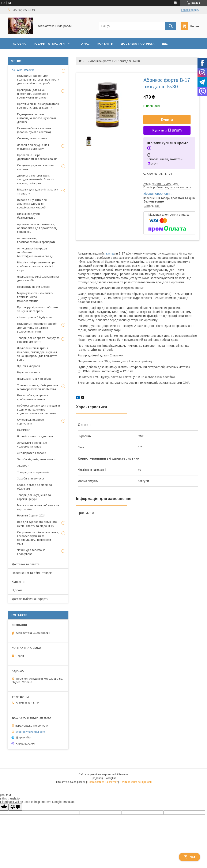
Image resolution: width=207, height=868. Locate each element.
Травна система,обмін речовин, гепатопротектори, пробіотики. (38, 387)
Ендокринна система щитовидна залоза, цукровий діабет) (36, 118)
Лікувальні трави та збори (34, 379)
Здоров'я (23, 466)
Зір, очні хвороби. (29, 366)
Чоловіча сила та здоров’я (35, 436)
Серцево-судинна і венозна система (35, 167)
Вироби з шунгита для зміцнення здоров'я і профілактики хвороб (32, 204)
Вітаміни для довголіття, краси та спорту (38, 191)
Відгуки (17, 590)
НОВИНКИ (24, 430)
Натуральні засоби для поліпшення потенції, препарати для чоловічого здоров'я (38, 80)
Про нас (83, 44)
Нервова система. (29, 372)
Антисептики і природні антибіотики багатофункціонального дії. (35, 252)
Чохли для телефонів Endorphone (31, 552)
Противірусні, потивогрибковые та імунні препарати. (38, 309)
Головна (18, 44)
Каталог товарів (23, 70)
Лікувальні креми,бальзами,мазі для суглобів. (38, 279)
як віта (109, 253)
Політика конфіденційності (136, 782)
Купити (167, 120)
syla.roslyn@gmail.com (30, 732)
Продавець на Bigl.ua (103, 778)
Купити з (167, 130)
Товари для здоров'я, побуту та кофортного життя (38, 340)
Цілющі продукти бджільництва (28, 216)
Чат (189, 857)
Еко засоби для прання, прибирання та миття (33, 397)
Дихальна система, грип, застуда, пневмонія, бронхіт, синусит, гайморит (36, 179)
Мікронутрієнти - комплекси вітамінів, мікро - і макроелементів (35, 297)
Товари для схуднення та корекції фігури (34, 497)
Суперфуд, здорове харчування (30, 422)
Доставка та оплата (138, 44)
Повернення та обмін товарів (32, 573)
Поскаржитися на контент (103, 782)
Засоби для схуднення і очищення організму (33, 147)
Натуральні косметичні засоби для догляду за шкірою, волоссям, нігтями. (37, 328)
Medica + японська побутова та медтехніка (38, 507)
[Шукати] (171, 26)
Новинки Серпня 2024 (31, 515)
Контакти (105, 44)
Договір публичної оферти (30, 599)
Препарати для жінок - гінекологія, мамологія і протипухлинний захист (33, 94)
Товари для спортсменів (33, 472)
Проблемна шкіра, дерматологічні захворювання (37, 157)
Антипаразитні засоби (32, 453)
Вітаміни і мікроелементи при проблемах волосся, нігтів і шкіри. (36, 266)
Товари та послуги (49, 44)
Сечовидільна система (32, 138)
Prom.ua (123, 774)
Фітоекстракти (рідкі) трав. (35, 317)
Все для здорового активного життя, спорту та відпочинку (37, 524)
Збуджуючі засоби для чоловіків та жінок (32, 445)
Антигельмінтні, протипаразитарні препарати (36, 240)
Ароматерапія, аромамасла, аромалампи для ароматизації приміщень (38, 228)
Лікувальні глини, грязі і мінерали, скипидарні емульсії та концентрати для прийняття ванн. (37, 354)
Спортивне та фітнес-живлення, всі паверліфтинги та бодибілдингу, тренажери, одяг (38, 538)
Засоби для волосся (31, 478)
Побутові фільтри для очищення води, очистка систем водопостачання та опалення (38, 409)
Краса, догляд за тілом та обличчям (35, 487)
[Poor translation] (15, 807)
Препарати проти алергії (33, 287)
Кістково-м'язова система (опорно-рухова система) (34, 130)
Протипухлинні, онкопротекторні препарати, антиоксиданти (38, 106)
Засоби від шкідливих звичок (36, 459)
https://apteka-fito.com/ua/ (32, 726)
